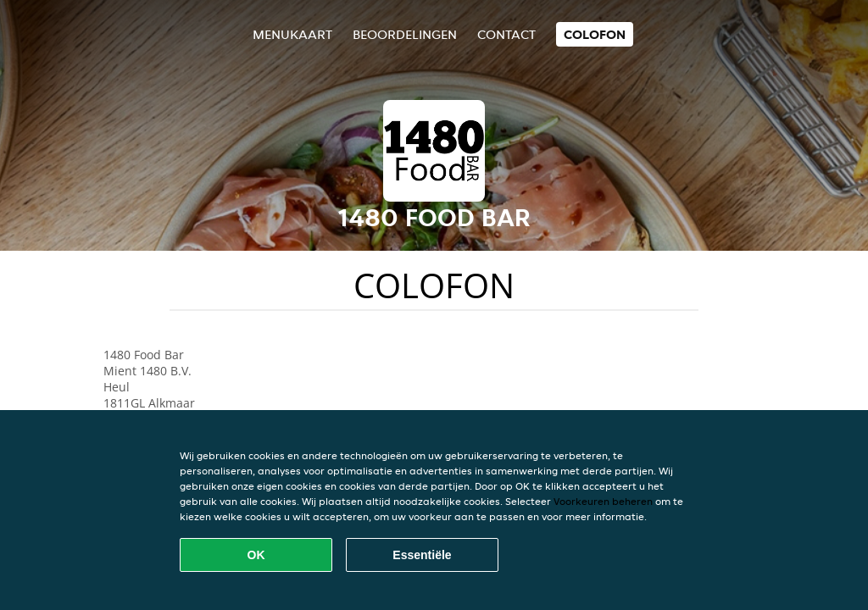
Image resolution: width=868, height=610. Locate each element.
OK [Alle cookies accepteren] (256, 555)
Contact (506, 34)
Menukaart (292, 34)
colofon (595, 34)
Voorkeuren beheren (603, 501)
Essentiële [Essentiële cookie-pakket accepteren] (422, 555)
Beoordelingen (405, 34)
